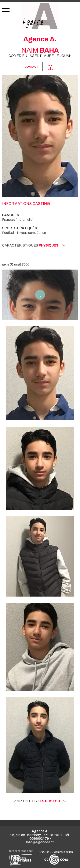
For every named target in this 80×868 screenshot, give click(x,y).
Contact (31, 67)
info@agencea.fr (40, 842)
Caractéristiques (34, 245)
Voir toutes (40, 801)
